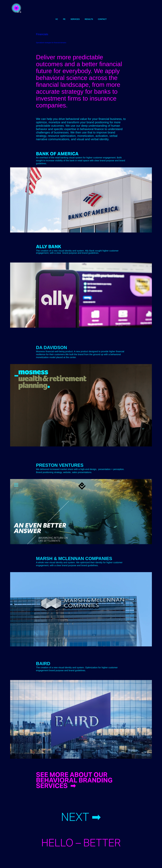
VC (57, 19)
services (75, 19)
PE (64, 19)
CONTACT (102, 19)
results (89, 19)
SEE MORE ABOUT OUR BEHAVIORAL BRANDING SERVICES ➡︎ (74, 780)
